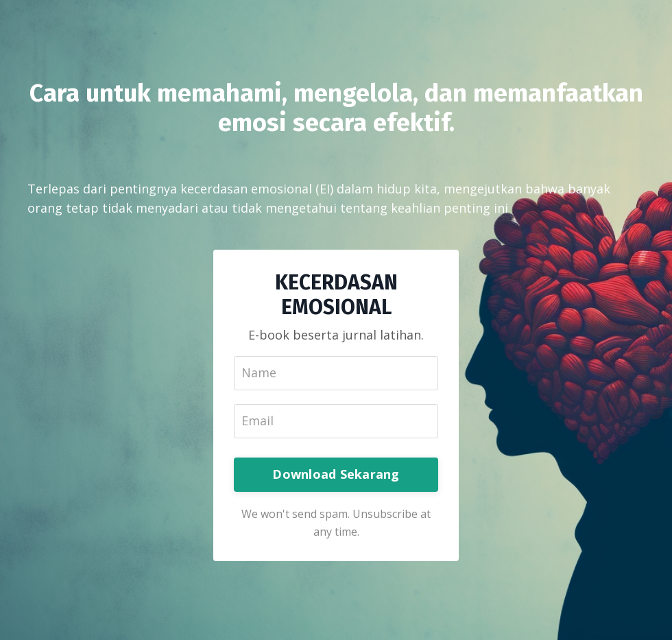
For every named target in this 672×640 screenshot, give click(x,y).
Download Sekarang (336, 474)
